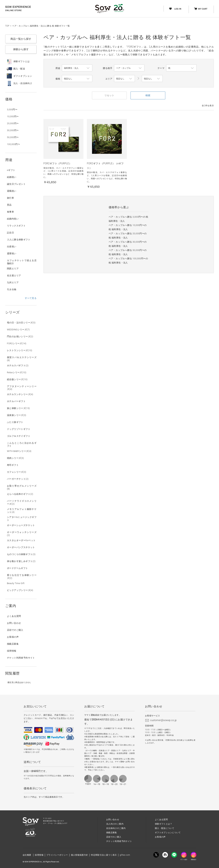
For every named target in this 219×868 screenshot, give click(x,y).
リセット (109, 95)
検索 (148, 95)
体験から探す (21, 49)
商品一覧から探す (21, 39)
